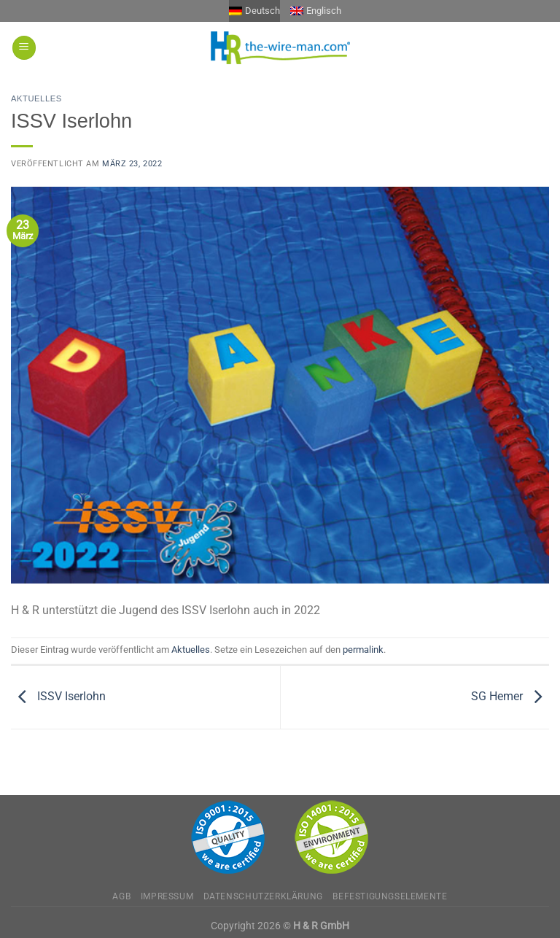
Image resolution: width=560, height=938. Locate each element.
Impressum (167, 896)
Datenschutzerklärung (263, 896)
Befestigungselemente (390, 896)
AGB (121, 896)
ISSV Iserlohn (58, 696)
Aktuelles (36, 98)
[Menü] (24, 48)
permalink (363, 650)
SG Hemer (510, 696)
